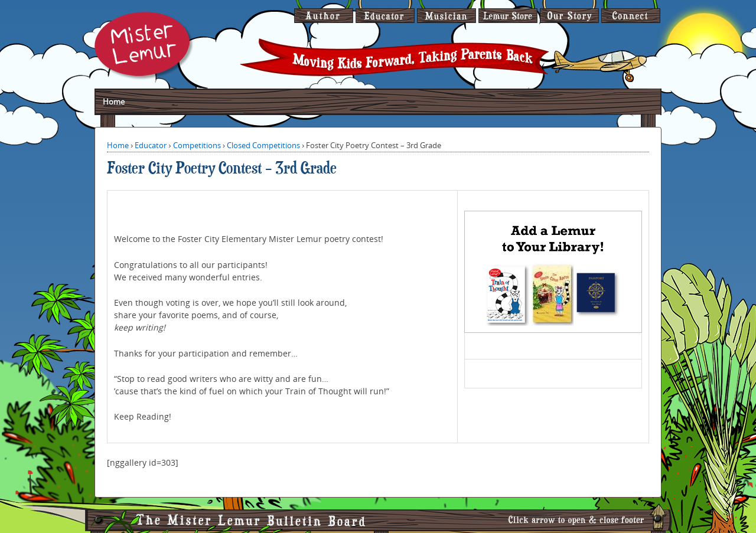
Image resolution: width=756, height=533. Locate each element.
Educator (151, 145)
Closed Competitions (263, 145)
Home (114, 102)
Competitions (197, 145)
